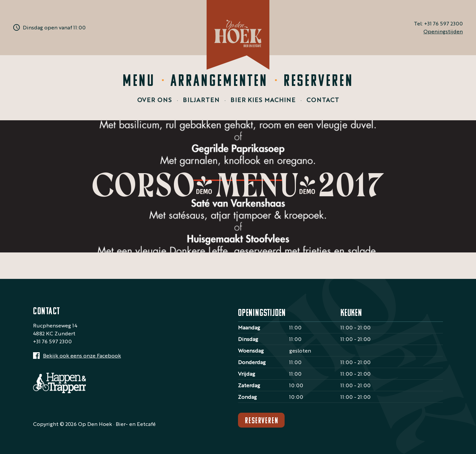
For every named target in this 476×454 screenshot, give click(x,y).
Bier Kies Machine (263, 99)
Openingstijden (443, 31)
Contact (323, 99)
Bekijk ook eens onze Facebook (82, 355)
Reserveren (319, 82)
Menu (139, 82)
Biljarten (201, 99)
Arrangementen (219, 82)
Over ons (155, 99)
